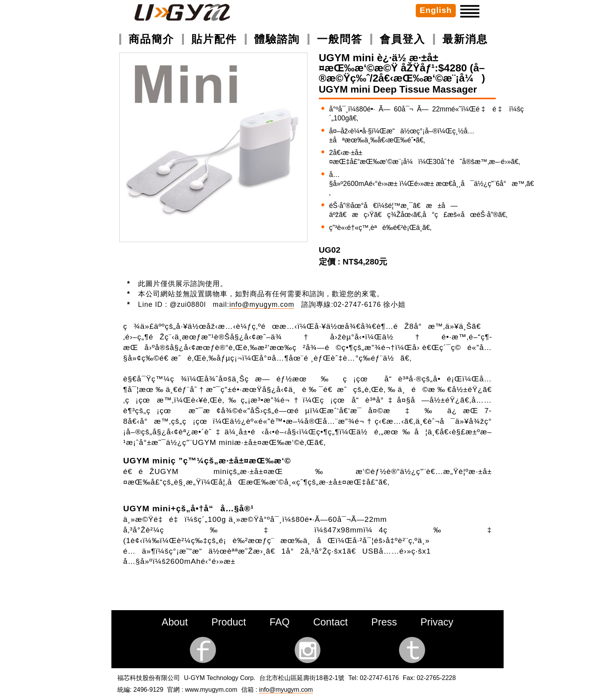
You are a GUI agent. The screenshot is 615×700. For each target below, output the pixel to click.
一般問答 (340, 39)
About (175, 622)
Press (384, 622)
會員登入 (402, 39)
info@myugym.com (262, 304)
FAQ (279, 622)
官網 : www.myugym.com (202, 690)
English (436, 10)
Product (229, 622)
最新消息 (465, 39)
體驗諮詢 (277, 39)
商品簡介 (151, 39)
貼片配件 (214, 39)
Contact (330, 622)
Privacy (437, 622)
